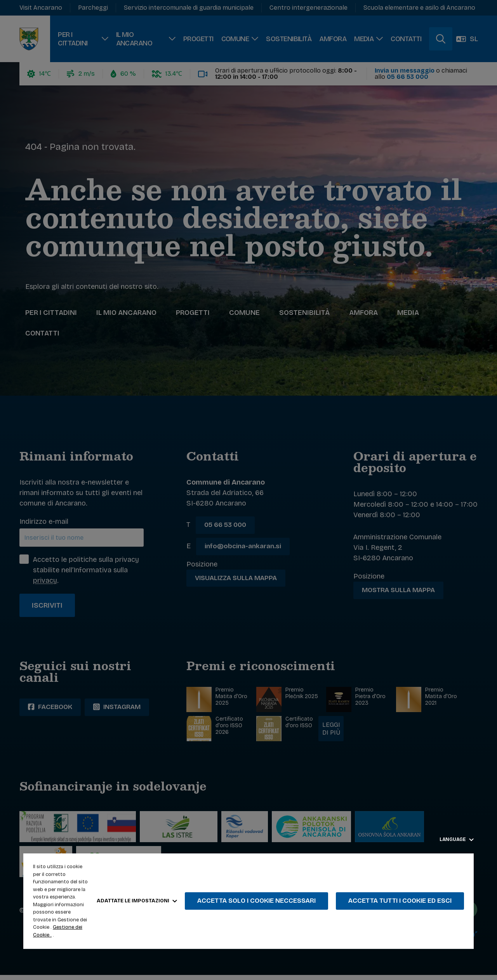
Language (457, 839)
